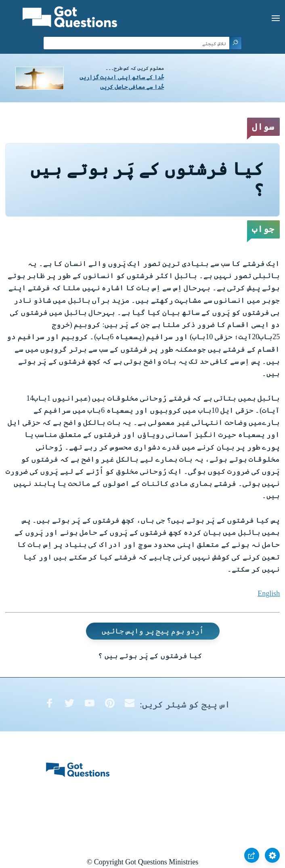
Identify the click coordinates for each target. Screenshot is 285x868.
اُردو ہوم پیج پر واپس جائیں (153, 631)
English (269, 593)
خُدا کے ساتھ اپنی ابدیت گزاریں (122, 77)
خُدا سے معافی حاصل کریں (132, 87)
